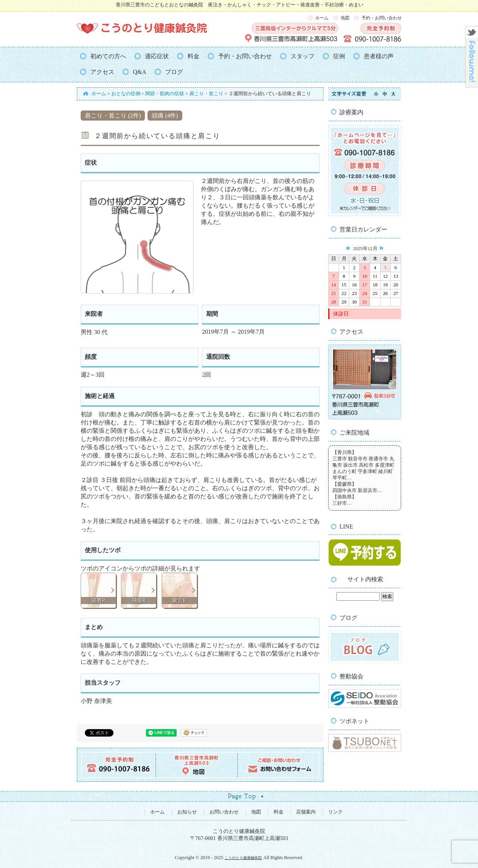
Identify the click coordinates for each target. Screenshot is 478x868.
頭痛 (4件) (165, 116)
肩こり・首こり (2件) (113, 116)
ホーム (322, 18)
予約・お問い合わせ (382, 18)
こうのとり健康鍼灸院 (243, 858)
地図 (345, 18)
